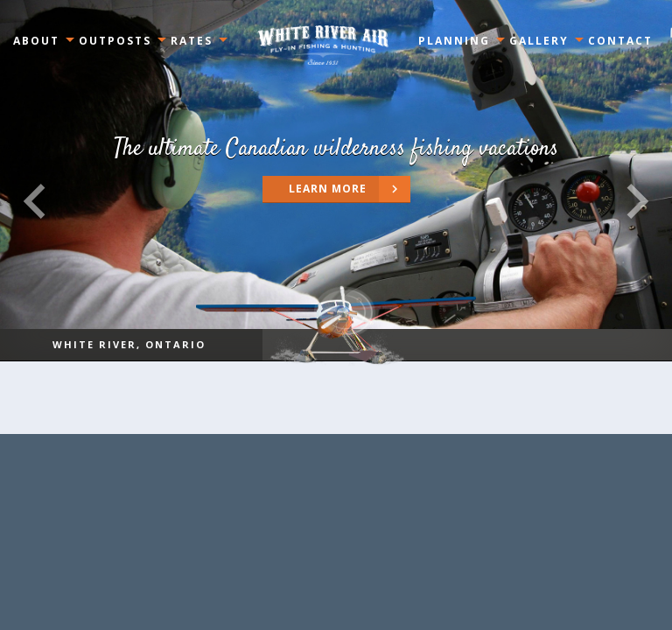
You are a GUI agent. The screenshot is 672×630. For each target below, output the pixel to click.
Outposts (115, 41)
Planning (454, 41)
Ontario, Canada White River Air (323, 45)
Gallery (539, 41)
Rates (192, 41)
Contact (620, 41)
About (36, 41)
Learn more (350, 189)
